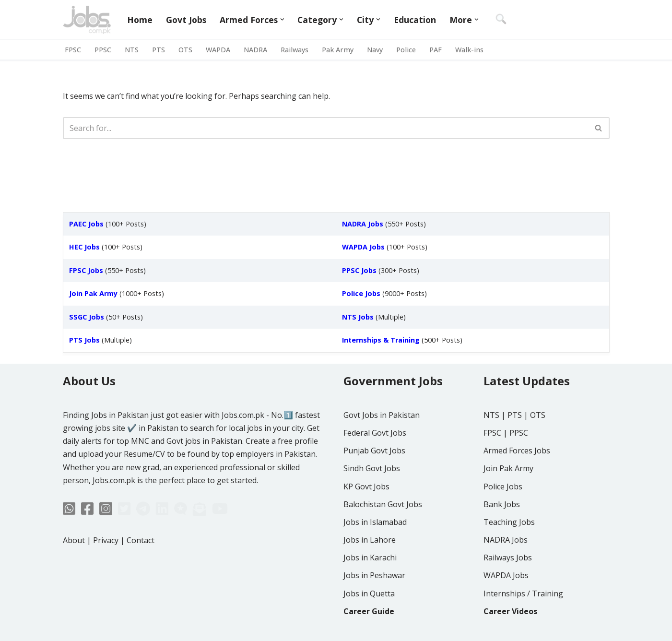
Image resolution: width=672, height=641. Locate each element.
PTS (159, 50)
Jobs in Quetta (369, 594)
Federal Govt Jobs (375, 433)
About (74, 540)
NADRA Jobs (506, 540)
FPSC (73, 50)
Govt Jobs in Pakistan (382, 415)
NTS (132, 50)
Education (415, 20)
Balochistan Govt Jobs (383, 504)
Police (406, 50)
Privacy (106, 540)
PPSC (103, 50)
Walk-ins (469, 50)
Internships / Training (523, 594)
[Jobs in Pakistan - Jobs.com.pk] (87, 20)
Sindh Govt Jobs (372, 468)
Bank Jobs (502, 504)
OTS (185, 50)
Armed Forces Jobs (517, 451)
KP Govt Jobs (366, 487)
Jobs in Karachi (370, 558)
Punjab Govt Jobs (374, 451)
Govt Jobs (186, 20)
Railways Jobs (508, 558)
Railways (295, 50)
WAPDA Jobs (506, 575)
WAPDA (218, 50)
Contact (141, 540)
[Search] (325, 128)
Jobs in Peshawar (374, 575)
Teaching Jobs (509, 522)
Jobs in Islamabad (375, 522)
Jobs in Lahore (370, 540)
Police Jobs (503, 487)
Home (140, 20)
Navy (375, 50)
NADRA (255, 50)
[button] (282, 19)
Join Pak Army (508, 468)
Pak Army (338, 50)
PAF (436, 50)
